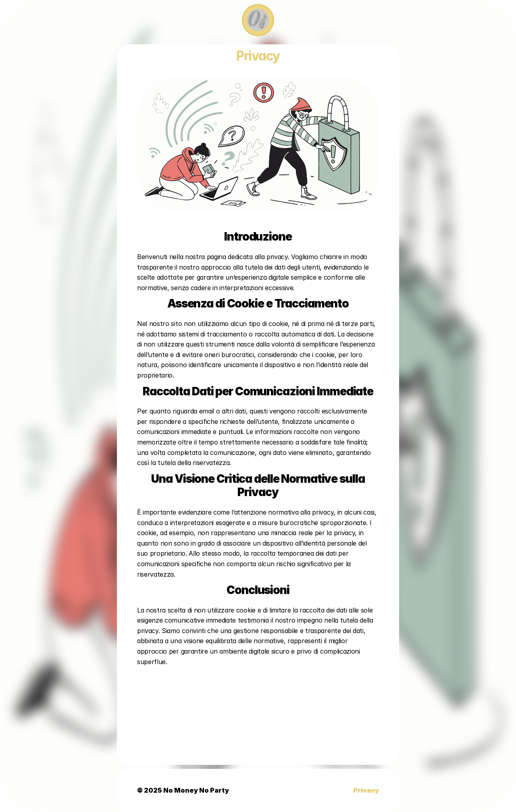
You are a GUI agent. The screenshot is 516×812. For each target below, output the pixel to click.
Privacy (366, 790)
